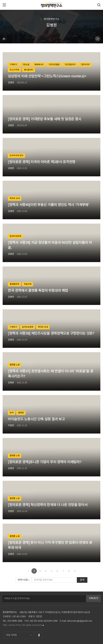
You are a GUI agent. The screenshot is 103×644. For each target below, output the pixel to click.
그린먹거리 (85, 65)
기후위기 (13, 65)
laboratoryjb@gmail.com (80, 621)
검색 (82, 580)
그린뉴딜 (26, 65)
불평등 (21, 413)
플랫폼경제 (14, 284)
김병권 (11, 83)
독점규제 (28, 284)
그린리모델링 (54, 65)
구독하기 (93, 598)
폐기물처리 (29, 70)
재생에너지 (39, 65)
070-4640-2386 (15, 621)
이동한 (11, 426)
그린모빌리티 (70, 65)
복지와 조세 (15, 198)
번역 (11, 413)
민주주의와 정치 (16, 156)
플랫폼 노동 (15, 365)
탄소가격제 (14, 70)
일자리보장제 (15, 236)
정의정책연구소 (10, 612)
